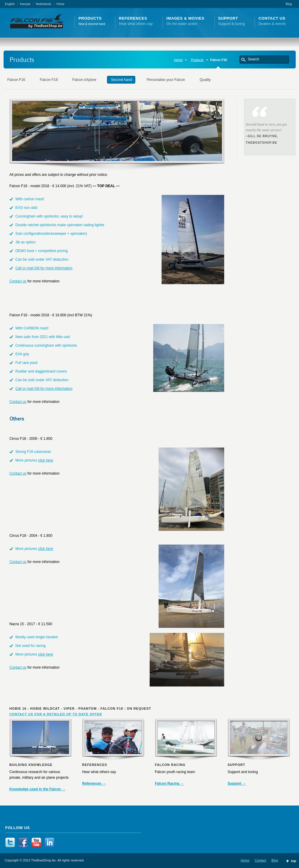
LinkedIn (49, 842)
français (25, 4)
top (293, 861)
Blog (289, 4)
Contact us (18, 281)
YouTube (36, 842)
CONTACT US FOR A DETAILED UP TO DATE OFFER (56, 714)
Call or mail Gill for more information (44, 268)
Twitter (10, 842)
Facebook (23, 842)
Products (197, 60)
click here (46, 460)
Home (60, 4)
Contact (261, 860)
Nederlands (43, 4)
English (10, 4)
